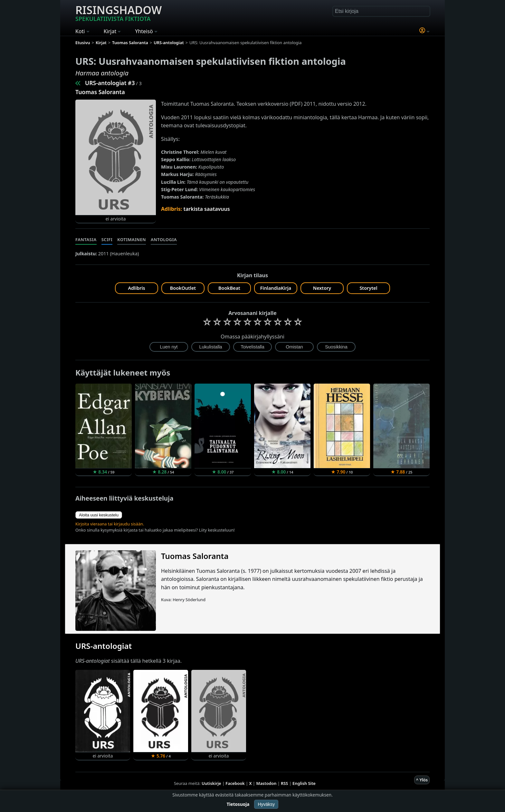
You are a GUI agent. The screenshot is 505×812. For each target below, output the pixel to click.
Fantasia (86, 240)
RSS (284, 783)
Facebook (235, 783)
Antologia (164, 240)
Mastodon (267, 783)
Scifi (107, 240)
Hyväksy (266, 804)
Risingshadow (119, 13)
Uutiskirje (211, 783)
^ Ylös (422, 780)
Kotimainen (132, 240)
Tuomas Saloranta (100, 92)
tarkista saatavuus (206, 209)
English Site (304, 783)
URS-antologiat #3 (110, 83)
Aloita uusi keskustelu (99, 515)
